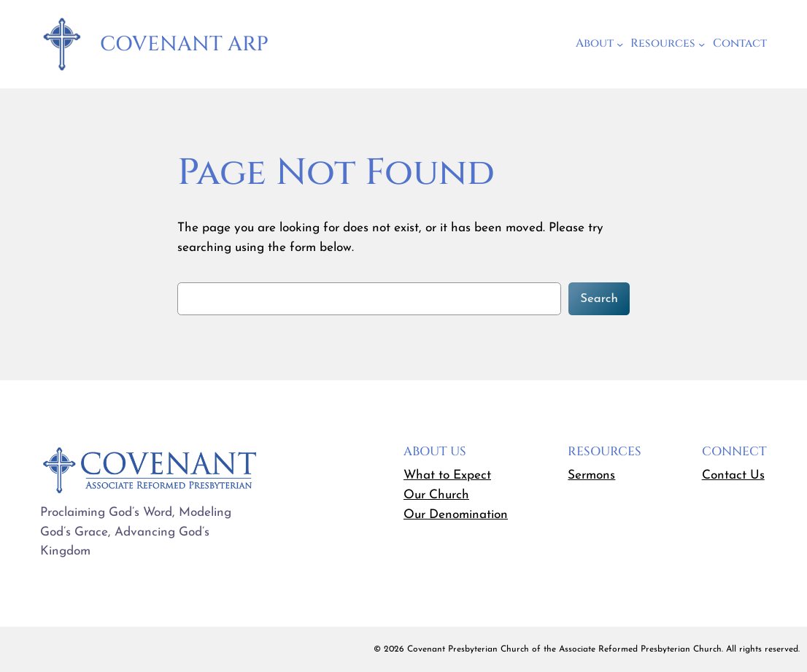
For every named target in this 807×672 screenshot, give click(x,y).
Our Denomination (456, 515)
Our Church (436, 495)
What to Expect (447, 475)
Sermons (591, 475)
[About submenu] (620, 44)
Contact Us (733, 475)
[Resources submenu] (702, 44)
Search (599, 299)
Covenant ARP (184, 44)
